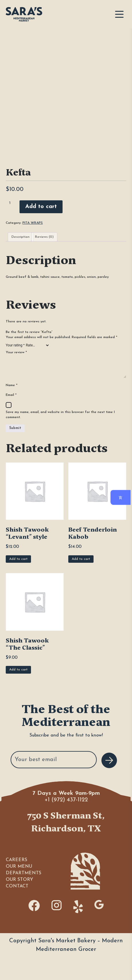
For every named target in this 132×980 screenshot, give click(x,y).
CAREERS (16, 860)
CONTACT (17, 886)
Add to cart (41, 207)
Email (11, 395)
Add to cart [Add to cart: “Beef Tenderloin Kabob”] (81, 559)
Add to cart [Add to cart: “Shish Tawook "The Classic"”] (18, 670)
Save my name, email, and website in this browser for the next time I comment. (60, 415)
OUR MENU (19, 867)
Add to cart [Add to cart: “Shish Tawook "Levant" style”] (18, 559)
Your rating (15, 345)
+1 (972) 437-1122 (66, 800)
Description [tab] (21, 237)
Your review (16, 352)
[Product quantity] (12, 203)
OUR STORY (19, 880)
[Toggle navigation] (119, 14)
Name (12, 385)
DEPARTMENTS (24, 873)
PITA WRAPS (33, 223)
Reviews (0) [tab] (44, 237)
